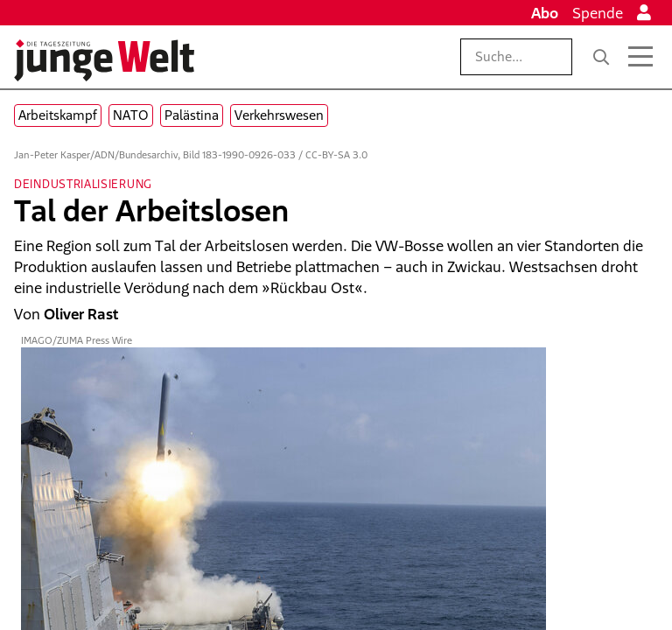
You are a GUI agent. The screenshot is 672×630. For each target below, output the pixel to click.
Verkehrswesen (279, 115)
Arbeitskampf (58, 115)
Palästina (192, 115)
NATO (131, 115)
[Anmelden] (644, 13)
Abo (545, 13)
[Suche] (601, 57)
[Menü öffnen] (640, 57)
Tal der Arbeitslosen (151, 210)
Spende (598, 13)
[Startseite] (104, 60)
